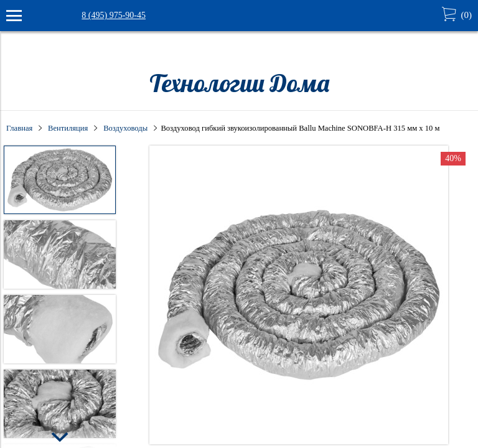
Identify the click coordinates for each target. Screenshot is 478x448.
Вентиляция (68, 128)
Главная (19, 128)
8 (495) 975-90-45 (114, 15)
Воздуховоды (125, 128)
